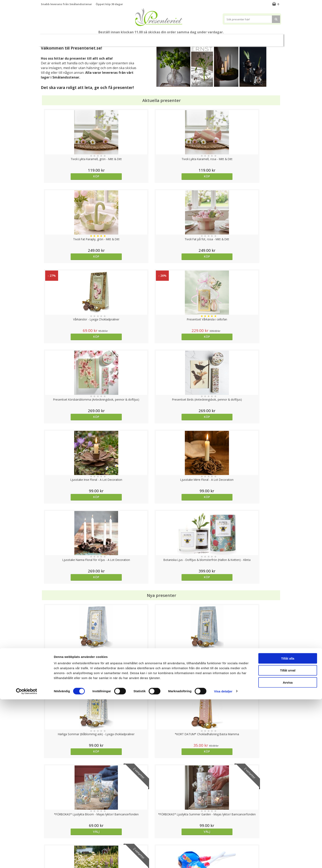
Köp (71, 176)
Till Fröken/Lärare (97, 39)
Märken (253, 39)
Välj (71, 511)
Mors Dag (72, 39)
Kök (204, 39)
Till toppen (161, 809)
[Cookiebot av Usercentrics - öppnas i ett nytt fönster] (27, 860)
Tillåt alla (288, 827)
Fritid (219, 39)
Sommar (120, 39)
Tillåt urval (288, 839)
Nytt (52, 39)
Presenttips (167, 39)
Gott (236, 39)
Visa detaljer (223, 860)
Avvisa (288, 851)
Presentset (142, 39)
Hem (188, 39)
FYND (269, 39)
